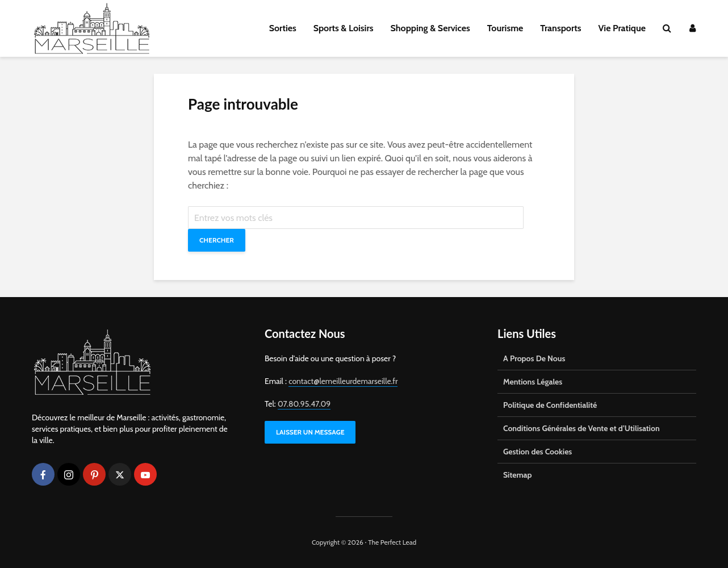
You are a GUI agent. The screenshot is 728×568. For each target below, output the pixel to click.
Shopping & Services (430, 28)
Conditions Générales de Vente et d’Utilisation (581, 428)
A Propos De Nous (534, 358)
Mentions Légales (533, 382)
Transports (560, 28)
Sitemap (518, 475)
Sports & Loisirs (344, 28)
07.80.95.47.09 (304, 404)
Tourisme (505, 28)
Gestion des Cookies (537, 452)
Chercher (217, 240)
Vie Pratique (622, 28)
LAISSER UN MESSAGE (310, 432)
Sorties (283, 28)
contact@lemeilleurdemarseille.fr (343, 381)
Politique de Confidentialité (550, 405)
